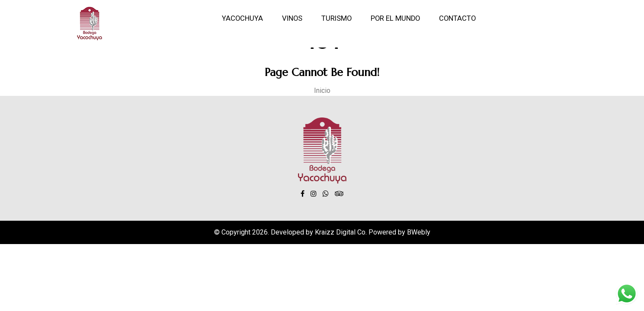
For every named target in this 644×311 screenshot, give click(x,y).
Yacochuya (242, 18)
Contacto (457, 18)
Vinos (292, 18)
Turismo (336, 18)
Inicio (322, 90)
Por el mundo (395, 18)
